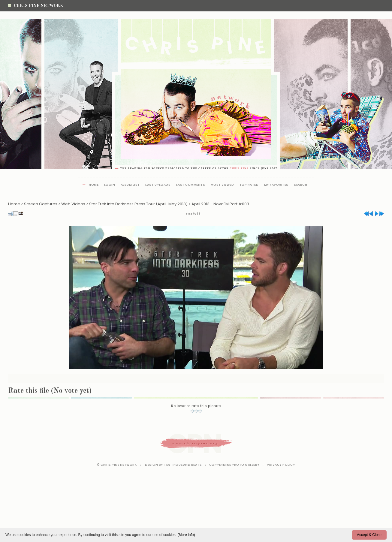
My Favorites (276, 185)
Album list (130, 185)
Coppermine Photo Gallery (234, 465)
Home (94, 185)
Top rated (249, 185)
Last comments (191, 185)
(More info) (186, 535)
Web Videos (73, 204)
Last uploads (158, 185)
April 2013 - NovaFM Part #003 (220, 204)
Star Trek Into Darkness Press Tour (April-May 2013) (138, 204)
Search (300, 185)
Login (110, 185)
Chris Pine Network (35, 6)
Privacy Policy (281, 465)
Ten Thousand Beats (183, 465)
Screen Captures (41, 204)
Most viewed (222, 185)
